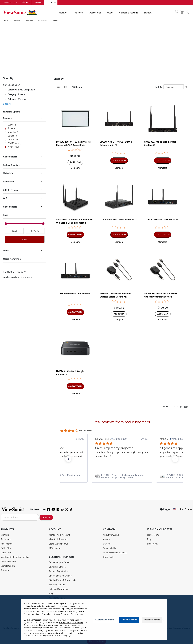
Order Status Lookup (59, 544)
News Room (153, 535)
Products (16, 21)
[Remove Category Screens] (6, 95)
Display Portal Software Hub (62, 580)
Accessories (95, 13)
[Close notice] (163, 620)
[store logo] (20, 13)
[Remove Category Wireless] (6, 99)
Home (6, 21)
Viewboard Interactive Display (15, 557)
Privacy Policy (48, 614)
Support (148, 13)
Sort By (158, 87)
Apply (24, 240)
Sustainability (109, 548)
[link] (122, 476)
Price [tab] (6, 215)
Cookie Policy (60, 614)
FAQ (51, 594)
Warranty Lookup (57, 585)
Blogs (150, 539)
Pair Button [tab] (8, 182)
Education (26, 3)
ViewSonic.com (10, 3)
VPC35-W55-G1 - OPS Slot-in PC (75, 294)
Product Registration (59, 571)
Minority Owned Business (115, 553)
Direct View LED (8, 562)
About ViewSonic (111, 535)
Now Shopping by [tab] (11, 85)
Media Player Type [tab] (12, 259)
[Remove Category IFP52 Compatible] (6, 90)
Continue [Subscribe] (46, 518)
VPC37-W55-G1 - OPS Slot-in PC (163, 220)
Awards (107, 539)
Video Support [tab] (10, 207)
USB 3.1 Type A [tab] (10, 190)
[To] (35, 231)
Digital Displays (8, 566)
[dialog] (96, 620)
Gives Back (108, 557)
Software (5, 571)
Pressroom (152, 544)
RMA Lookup (55, 548)
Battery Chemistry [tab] (12, 165)
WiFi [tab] (5, 198)
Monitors (63, 13)
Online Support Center (59, 563)
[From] (14, 231)
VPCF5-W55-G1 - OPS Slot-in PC (119, 220)
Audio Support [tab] (10, 157)
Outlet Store (6, 548)
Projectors (79, 13)
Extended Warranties (59, 589)
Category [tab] (7, 118)
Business (39, 3)
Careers (107, 544)
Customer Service (57, 567)
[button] (75, 168)
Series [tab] (6, 251)
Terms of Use (76, 614)
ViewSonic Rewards (129, 13)
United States (183, 509)
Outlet (110, 13)
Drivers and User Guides (60, 576)
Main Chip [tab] (8, 174)
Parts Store (6, 553)
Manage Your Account (59, 535)
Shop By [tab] (59, 79)
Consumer (52, 3)
